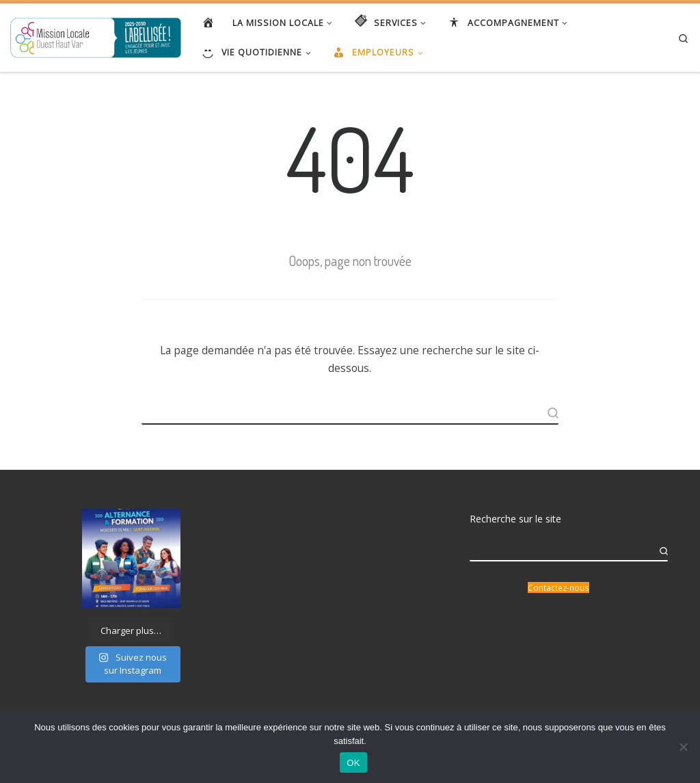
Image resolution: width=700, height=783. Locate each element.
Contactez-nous (558, 587)
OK (353, 763)
